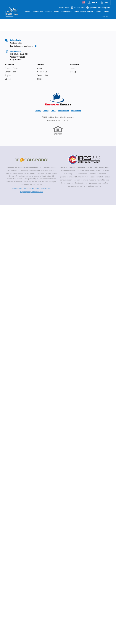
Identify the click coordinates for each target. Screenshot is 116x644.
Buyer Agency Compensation (31, 192)
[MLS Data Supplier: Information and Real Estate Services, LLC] (85, 160)
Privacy (38, 111)
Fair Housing (76, 111)
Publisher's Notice (30, 188)
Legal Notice (17, 188)
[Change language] (84, 2)
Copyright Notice (44, 188)
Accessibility (63, 111)
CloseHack (64, 121)
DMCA (53, 111)
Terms (46, 111)
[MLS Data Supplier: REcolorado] (31, 160)
